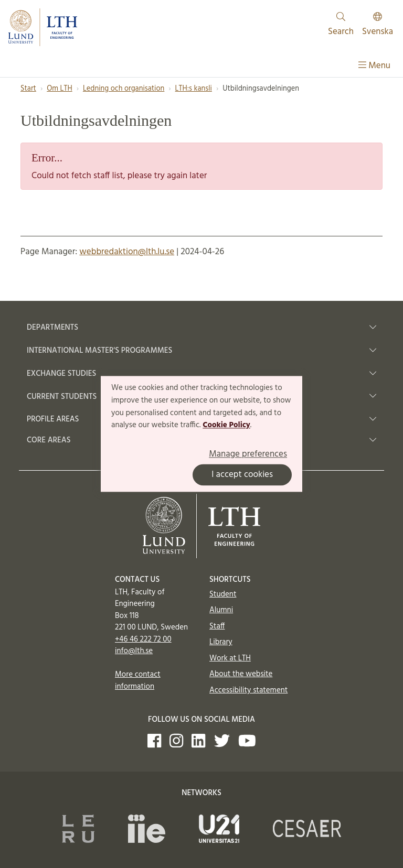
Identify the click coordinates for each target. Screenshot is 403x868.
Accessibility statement (248, 690)
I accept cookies (242, 475)
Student (223, 594)
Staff (217, 626)
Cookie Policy (226, 426)
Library (221, 642)
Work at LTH (230, 658)
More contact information (138, 681)
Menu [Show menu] (374, 66)
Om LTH (59, 89)
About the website (241, 674)
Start (28, 89)
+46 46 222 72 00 (143, 639)
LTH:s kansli (194, 89)
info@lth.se (134, 651)
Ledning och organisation (124, 89)
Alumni (221, 610)
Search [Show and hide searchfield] (341, 25)
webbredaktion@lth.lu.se (127, 252)
